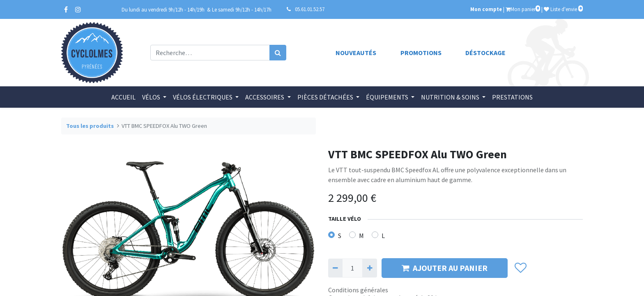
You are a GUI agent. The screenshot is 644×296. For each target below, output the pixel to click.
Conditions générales (358, 290)
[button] (520, 268)
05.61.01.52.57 (310, 9)
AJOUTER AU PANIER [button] (445, 268)
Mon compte (486, 9)
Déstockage (485, 53)
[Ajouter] (369, 268)
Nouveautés (356, 53)
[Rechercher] (278, 53)
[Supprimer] (335, 268)
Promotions (421, 53)
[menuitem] (123, 97)
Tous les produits (90, 126)
